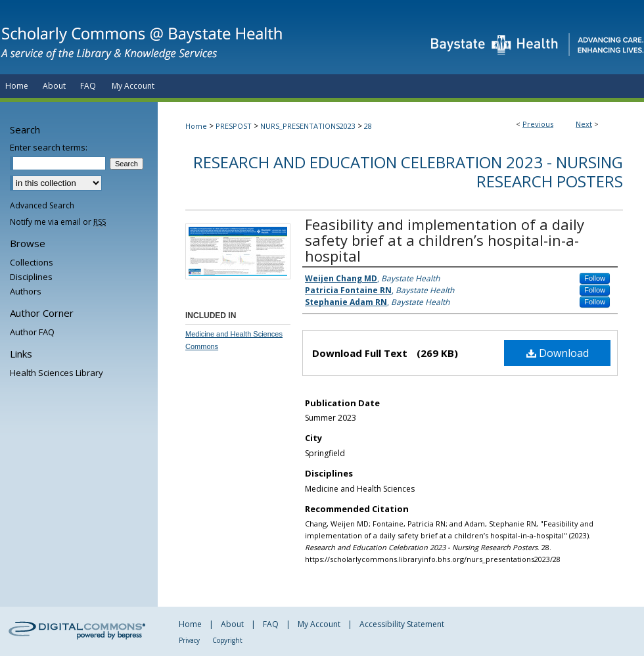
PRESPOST (234, 126)
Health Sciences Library (57, 373)
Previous (538, 124)
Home (196, 126)
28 (368, 126)
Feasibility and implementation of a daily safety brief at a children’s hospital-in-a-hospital (445, 240)
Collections (32, 262)
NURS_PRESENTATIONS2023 (308, 126)
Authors (26, 291)
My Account (319, 624)
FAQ (271, 624)
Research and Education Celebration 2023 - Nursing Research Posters (408, 172)
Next (584, 124)
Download (558, 353)
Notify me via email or (58, 222)
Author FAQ (32, 332)
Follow (595, 278)
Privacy (189, 640)
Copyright (227, 640)
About (232, 624)
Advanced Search (42, 205)
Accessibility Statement (402, 624)
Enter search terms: (49, 147)
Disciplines (31, 277)
